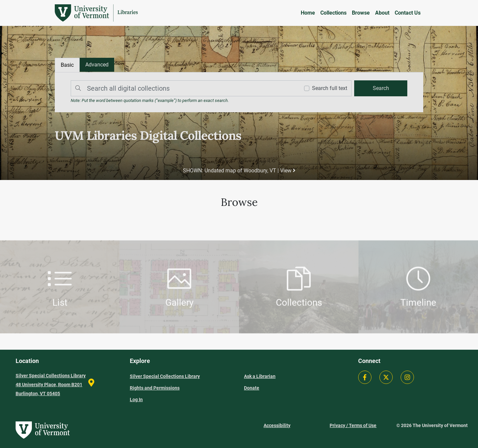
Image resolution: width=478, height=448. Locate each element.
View (288, 171)
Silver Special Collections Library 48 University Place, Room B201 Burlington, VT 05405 (51, 385)
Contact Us (408, 13)
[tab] (97, 65)
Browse (361, 13)
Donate (252, 388)
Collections (333, 13)
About (382, 13)
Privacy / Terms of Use (353, 425)
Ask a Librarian (260, 376)
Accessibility (277, 425)
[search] (381, 88)
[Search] (184, 88)
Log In (136, 400)
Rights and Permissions (155, 388)
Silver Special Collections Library (165, 376)
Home (308, 13)
